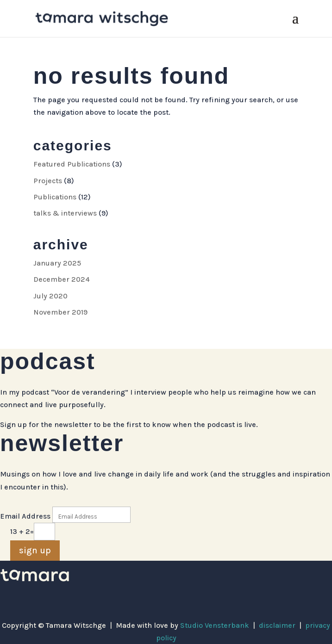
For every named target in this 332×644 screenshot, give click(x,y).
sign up (35, 551)
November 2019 (60, 312)
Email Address (25, 516)
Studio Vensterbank (215, 625)
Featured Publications (72, 164)
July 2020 (50, 296)
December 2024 (62, 279)
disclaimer (277, 625)
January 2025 (57, 263)
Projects (48, 181)
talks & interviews (65, 213)
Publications (55, 197)
